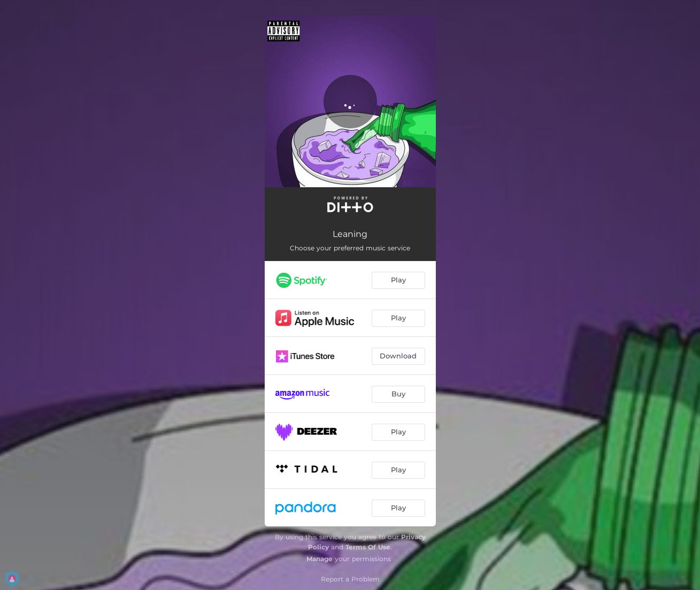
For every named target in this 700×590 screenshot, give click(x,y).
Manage (320, 559)
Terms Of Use (368, 547)
